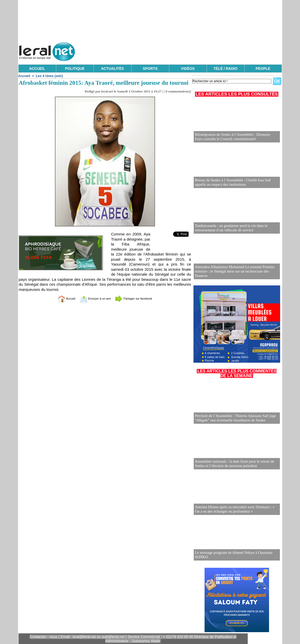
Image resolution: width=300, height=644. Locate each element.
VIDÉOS (188, 69)
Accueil (24, 76)
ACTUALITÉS (113, 69)
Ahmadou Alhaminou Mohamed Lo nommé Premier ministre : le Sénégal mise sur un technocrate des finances (237, 274)
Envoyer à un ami (92, 298)
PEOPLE (263, 69)
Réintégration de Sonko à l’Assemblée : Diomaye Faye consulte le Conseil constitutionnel (235, 137)
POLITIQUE (75, 69)
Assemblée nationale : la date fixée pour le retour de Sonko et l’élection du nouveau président (233, 464)
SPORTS (150, 69)
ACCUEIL (37, 69)
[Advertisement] (188, 50)
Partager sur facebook (139, 298)
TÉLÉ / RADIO (226, 69)
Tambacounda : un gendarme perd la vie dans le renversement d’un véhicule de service (229, 228)
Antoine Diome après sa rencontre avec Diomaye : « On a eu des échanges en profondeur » (237, 509)
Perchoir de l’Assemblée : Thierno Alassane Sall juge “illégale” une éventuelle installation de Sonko (234, 418)
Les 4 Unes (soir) (49, 76)
